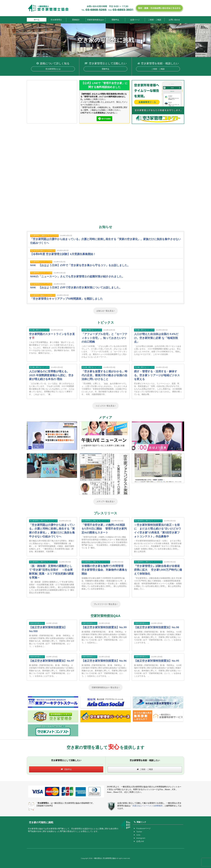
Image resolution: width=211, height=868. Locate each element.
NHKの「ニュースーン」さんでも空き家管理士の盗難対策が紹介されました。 (77, 276)
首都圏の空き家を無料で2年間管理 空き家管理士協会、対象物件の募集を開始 (104, 570)
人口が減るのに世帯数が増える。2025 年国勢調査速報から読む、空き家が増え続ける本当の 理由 (51, 375)
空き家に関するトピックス (39, 330)
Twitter (139, 832)
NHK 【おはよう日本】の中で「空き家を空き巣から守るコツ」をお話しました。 (80, 265)
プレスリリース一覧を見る (106, 604)
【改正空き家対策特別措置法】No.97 (52, 661)
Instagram (141, 838)
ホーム (37, 20)
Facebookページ (143, 828)
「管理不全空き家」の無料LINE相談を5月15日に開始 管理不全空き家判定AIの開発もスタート (104, 529)
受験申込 (115, 20)
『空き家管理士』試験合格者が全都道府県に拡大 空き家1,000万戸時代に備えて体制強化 (158, 570)
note (138, 835)
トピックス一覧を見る (106, 406)
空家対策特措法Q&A (96, 20)
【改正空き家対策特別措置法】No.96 (104, 661)
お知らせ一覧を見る (106, 311)
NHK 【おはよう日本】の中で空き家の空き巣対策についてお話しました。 (76, 287)
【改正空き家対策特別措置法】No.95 (157, 661)
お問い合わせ (174, 20)
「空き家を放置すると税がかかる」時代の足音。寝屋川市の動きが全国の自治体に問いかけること (104, 375)
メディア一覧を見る (106, 501)
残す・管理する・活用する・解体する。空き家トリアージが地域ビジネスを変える (157, 375)
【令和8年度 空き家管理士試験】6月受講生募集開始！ (63, 254)
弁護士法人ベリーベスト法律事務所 (147, 806)
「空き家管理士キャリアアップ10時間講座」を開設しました (66, 299)
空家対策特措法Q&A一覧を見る (105, 687)
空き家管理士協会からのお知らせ (43, 250)
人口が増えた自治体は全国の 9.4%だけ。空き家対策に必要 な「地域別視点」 (156, 338)
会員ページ (135, 20)
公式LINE (140, 841)
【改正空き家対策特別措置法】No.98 (157, 627)
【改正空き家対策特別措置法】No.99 (104, 627)
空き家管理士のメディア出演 (41, 262)
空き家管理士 (56, 20)
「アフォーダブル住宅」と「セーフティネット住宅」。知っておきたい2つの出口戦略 (104, 338)
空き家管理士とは (53, 69)
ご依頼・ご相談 (155, 20)
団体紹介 (76, 20)
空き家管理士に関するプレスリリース (44, 236)
